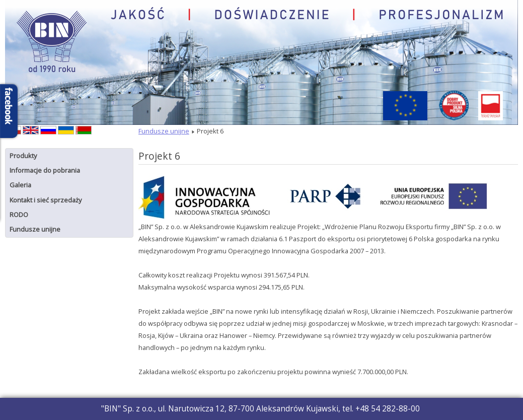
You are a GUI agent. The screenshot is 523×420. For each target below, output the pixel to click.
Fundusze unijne (35, 229)
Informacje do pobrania (45, 170)
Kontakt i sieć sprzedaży (46, 200)
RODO (19, 215)
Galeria (20, 185)
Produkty (23, 156)
